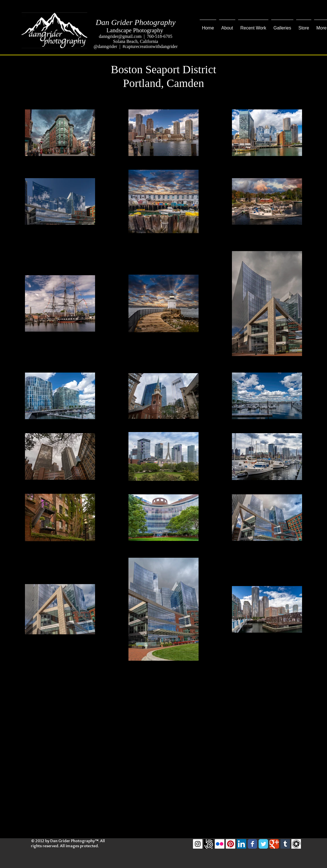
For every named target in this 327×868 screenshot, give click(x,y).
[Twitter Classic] (263, 844)
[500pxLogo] (209, 844)
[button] (253, 26)
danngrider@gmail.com (120, 36)
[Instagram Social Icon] (198, 844)
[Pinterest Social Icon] (231, 844)
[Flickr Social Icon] (220, 844)
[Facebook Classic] (252, 844)
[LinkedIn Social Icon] (241, 844)
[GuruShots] (296, 844)
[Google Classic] (274, 844)
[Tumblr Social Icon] (285, 844)
